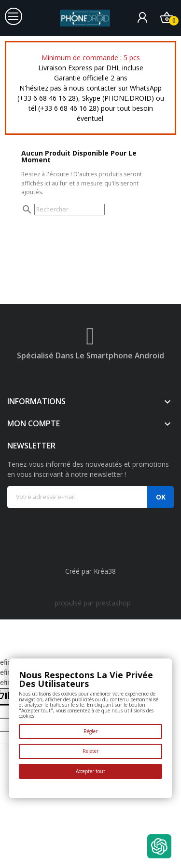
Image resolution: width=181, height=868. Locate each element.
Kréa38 (105, 571)
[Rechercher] (70, 210)
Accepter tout (90, 771)
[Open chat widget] (159, 846)
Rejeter (90, 751)
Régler (90, 731)
